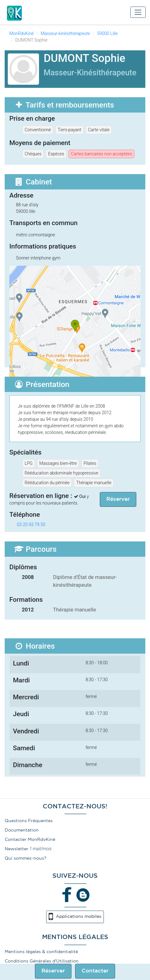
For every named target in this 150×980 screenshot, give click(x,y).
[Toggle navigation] (138, 12)
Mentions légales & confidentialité (41, 952)
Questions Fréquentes (29, 821)
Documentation (22, 830)
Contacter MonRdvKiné (30, 840)
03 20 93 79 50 (31, 525)
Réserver (53, 971)
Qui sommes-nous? (26, 858)
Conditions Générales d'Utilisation (42, 961)
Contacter (95, 971)
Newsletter (17, 849)
